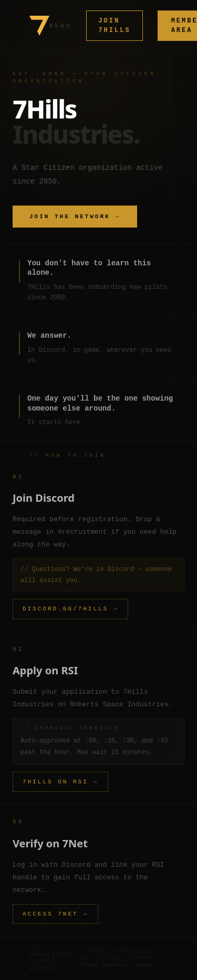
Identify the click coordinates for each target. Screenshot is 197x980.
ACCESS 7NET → (55, 914)
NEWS (60, 25)
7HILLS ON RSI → (60, 782)
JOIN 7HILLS (114, 25)
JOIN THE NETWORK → (75, 216)
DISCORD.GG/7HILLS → (70, 609)
